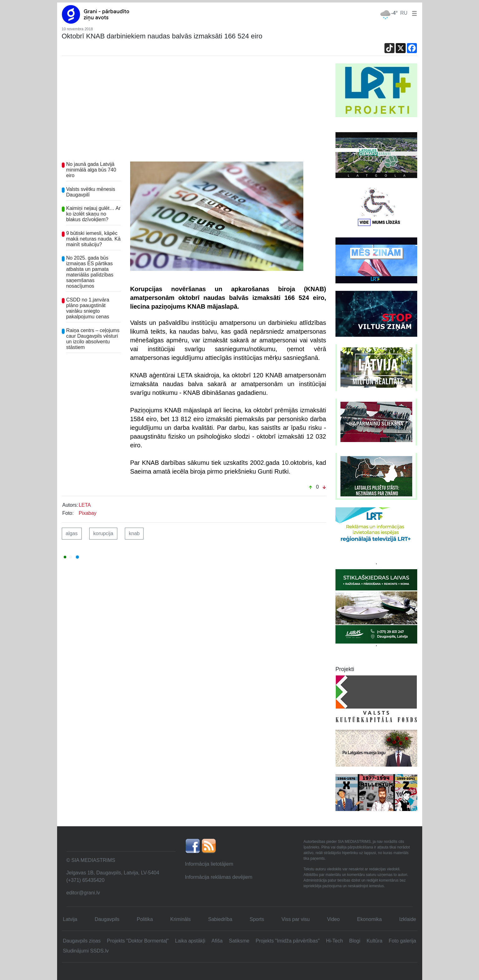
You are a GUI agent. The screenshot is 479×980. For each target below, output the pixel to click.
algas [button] (72, 533)
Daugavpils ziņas (82, 941)
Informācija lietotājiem (209, 864)
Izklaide (408, 919)
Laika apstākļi (190, 941)
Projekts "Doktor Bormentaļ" (138, 941)
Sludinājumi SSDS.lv (86, 951)
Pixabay (88, 513)
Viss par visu (296, 919)
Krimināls (181, 919)
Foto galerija (402, 941)
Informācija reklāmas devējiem (219, 877)
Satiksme (239, 941)
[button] (413, 13)
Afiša (217, 941)
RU (404, 13)
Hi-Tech (335, 941)
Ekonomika (369, 919)
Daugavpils (107, 919)
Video (333, 919)
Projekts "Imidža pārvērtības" (288, 941)
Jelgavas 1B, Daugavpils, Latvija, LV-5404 (113, 873)
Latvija (70, 919)
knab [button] (134, 533)
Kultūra (375, 941)
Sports (257, 919)
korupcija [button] (103, 533)
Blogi (355, 941)
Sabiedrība (220, 919)
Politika (145, 919)
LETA (85, 505)
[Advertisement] (194, 110)
